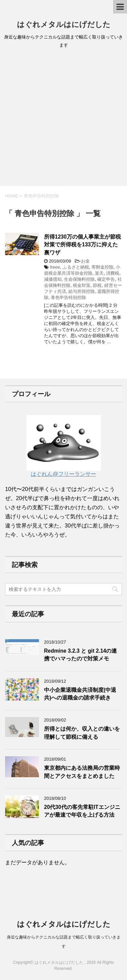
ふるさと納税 (76, 267)
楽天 (99, 273)
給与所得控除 (82, 291)
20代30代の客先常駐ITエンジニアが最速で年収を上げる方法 (82, 811)
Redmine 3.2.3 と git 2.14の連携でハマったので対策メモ (80, 655)
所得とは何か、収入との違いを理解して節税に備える (82, 733)
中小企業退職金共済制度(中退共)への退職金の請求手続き (80, 694)
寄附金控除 (102, 267)
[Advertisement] (63, 119)
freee (55, 267)
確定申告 (106, 279)
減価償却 (53, 279)
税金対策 (82, 285)
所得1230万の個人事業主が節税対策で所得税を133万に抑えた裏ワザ (82, 245)
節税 (97, 285)
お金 (85, 261)
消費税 (113, 273)
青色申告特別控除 (68, 297)
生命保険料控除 (79, 279)
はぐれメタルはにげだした (64, 24)
